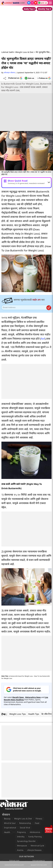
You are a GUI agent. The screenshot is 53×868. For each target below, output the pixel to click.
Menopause (22, 846)
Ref (43, 339)
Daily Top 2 (29, 9)
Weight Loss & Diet (24, 52)
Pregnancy (21, 832)
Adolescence (35, 832)
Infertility (21, 837)
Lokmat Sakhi (8, 52)
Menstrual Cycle (37, 846)
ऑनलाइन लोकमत (9, 73)
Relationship (25, 823)
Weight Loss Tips (18, 714)
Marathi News (18, 697)
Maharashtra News (33, 697)
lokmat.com (14, 860)
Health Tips (34, 714)
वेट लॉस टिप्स (47, 714)
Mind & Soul (10, 823)
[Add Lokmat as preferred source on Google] (15, 78)
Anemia (20, 850)
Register (49, 308)
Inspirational (10, 828)
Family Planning (35, 837)
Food (37, 823)
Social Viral (25, 828)
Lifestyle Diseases (34, 850)
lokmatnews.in (39, 860)
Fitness (39, 819)
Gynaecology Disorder (26, 841)
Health (7, 832)
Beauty (7, 819)
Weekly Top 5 (44, 9)
